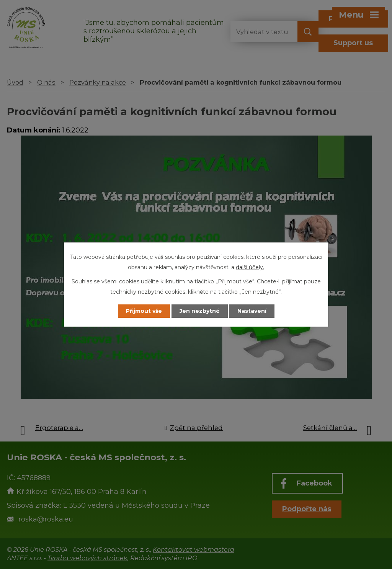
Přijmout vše (144, 311)
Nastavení (252, 311)
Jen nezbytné (200, 311)
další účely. (250, 267)
